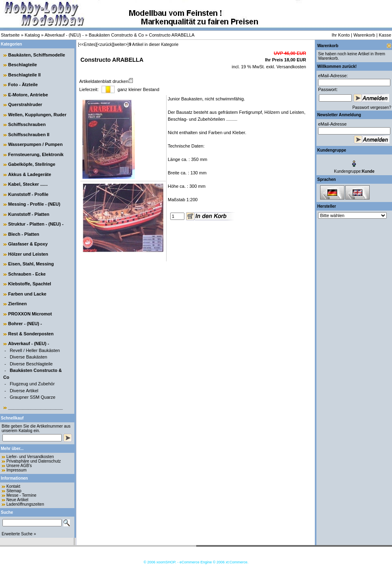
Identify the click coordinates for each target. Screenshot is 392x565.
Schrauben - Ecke (27, 274)
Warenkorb (364, 35)
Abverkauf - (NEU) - (64, 35)
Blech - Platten (24, 234)
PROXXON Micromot (30, 314)
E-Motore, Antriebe (28, 95)
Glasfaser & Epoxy (28, 244)
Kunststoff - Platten (29, 214)
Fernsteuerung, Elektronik (36, 154)
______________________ (36, 407)
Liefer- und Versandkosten (30, 457)
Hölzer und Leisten (28, 254)
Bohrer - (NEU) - (25, 324)
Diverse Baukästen (28, 357)
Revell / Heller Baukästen (35, 350)
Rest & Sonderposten (31, 334)
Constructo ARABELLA (172, 35)
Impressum (16, 470)
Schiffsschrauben (27, 124)
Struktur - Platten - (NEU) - (36, 224)
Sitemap (14, 491)
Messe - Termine (22, 495)
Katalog (32, 35)
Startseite (10, 35)
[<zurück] (105, 45)
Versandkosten (291, 67)
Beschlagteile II (24, 75)
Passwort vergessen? (372, 108)
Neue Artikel (17, 500)
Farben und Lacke (27, 294)
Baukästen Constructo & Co (116, 35)
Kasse (385, 35)
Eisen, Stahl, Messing (31, 264)
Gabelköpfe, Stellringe (32, 164)
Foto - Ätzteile (23, 85)
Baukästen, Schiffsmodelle (37, 55)
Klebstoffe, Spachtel (30, 284)
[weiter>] (121, 45)
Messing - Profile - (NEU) (34, 204)
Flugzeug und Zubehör (32, 384)
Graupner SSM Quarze (33, 397)
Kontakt (13, 486)
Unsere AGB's (19, 466)
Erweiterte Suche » (19, 534)
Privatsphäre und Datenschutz (34, 461)
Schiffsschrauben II (29, 135)
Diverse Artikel (24, 391)
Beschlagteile (23, 65)
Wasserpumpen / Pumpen (35, 144)
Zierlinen (17, 304)
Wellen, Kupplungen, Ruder (37, 115)
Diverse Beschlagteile (31, 364)
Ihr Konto (341, 35)
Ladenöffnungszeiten (25, 504)
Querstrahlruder (25, 104)
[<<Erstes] (87, 45)
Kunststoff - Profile (28, 194)
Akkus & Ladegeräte (30, 174)
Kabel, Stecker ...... (28, 184)
